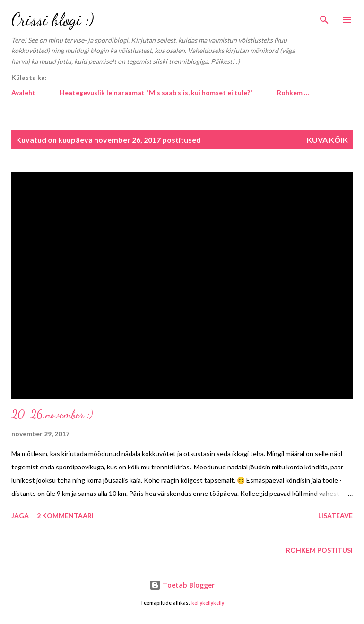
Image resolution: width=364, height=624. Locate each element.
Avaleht (23, 92)
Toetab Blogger (182, 585)
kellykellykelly (208, 603)
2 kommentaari (65, 516)
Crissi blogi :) (53, 20)
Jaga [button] (20, 516)
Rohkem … (293, 92)
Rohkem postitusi (319, 550)
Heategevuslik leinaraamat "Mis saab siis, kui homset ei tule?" (156, 92)
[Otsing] (324, 17)
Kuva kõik (327, 140)
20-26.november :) (52, 414)
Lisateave (335, 516)
